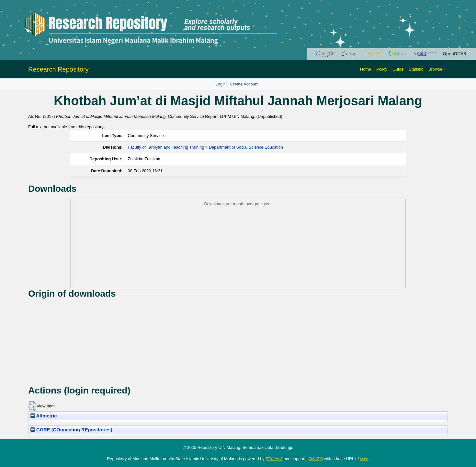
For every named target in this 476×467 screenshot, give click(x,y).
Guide (398, 69)
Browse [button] (435, 69)
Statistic (416, 69)
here (364, 459)
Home (366, 69)
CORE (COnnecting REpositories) (71, 430)
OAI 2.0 (316, 459)
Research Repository (58, 69)
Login (221, 84)
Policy (382, 69)
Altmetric (44, 416)
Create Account (244, 84)
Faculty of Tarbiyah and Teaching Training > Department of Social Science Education (205, 147)
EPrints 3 (274, 459)
